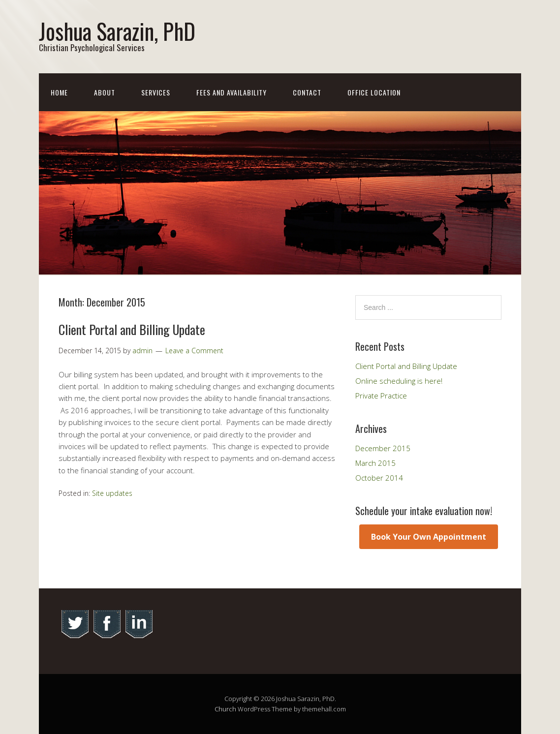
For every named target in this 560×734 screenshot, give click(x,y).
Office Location (374, 92)
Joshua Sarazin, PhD (117, 31)
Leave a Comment (194, 351)
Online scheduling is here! (399, 381)
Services (156, 92)
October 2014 (379, 478)
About (105, 92)
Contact (307, 92)
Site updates (112, 493)
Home (59, 92)
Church (225, 709)
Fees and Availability (232, 92)
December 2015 (383, 448)
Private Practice (381, 396)
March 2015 (375, 463)
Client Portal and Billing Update (132, 329)
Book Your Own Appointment (429, 537)
